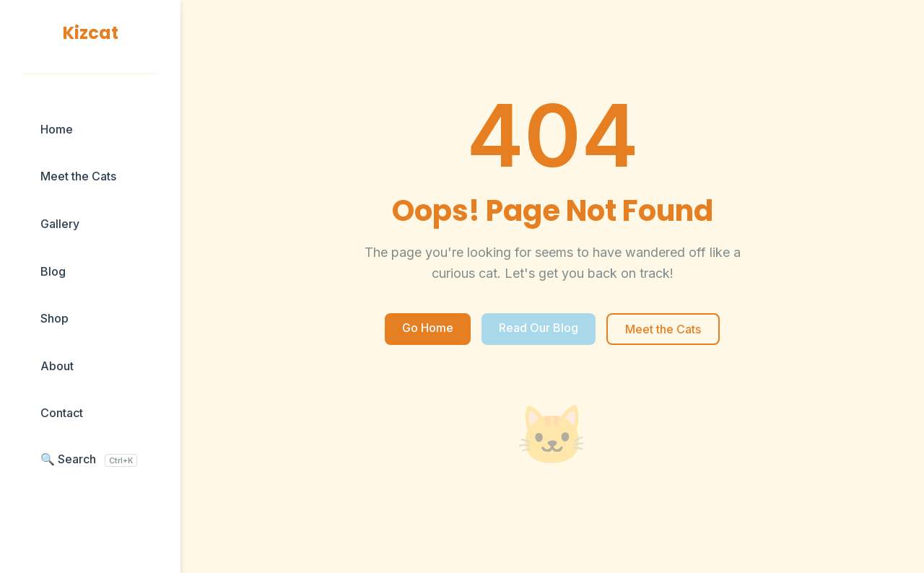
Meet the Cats (78, 176)
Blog (53, 271)
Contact (62, 413)
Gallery (60, 224)
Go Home (428, 328)
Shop (55, 318)
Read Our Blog (539, 328)
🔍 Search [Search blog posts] (89, 459)
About (57, 366)
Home (57, 129)
